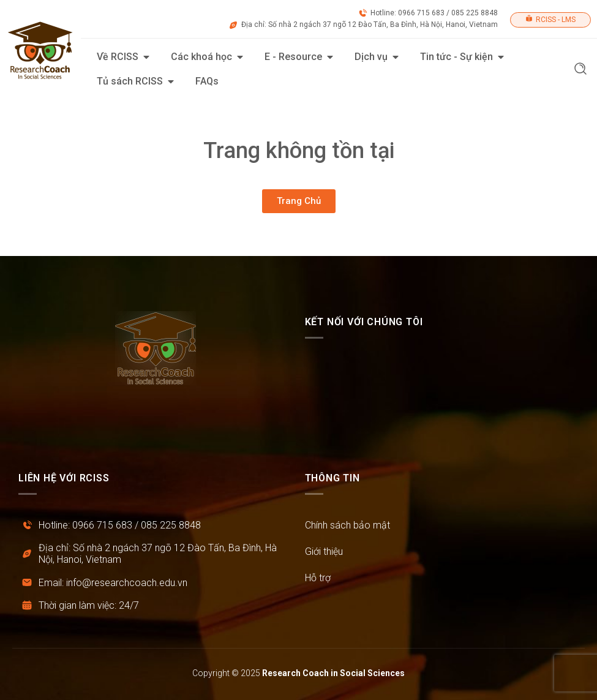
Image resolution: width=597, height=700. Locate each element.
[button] (580, 70)
